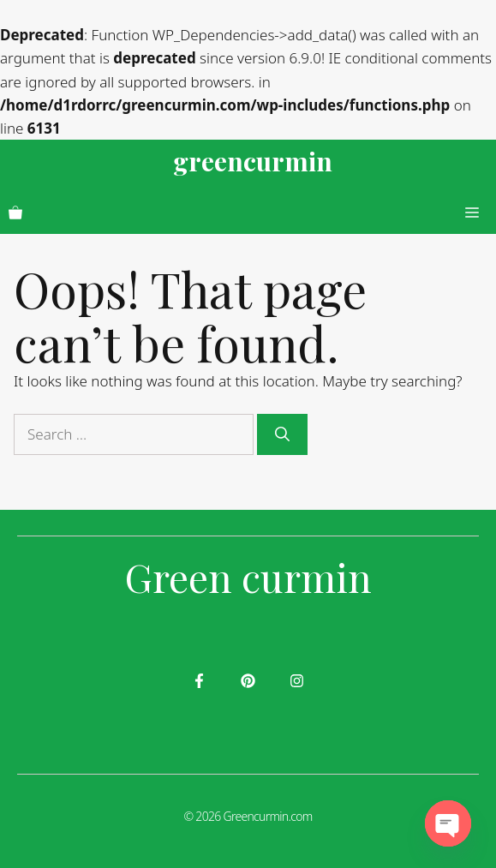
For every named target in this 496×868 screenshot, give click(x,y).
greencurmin (253, 161)
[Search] (282, 434)
